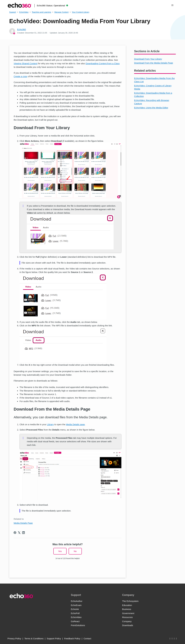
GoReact (75, 621)
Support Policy (54, 638)
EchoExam (76, 605)
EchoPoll (75, 613)
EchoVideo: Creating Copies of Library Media (153, 87)
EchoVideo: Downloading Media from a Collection (153, 95)
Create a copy (20, 76)
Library (50, 424)
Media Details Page (23, 523)
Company (127, 621)
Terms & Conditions (34, 638)
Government (128, 613)
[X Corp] (19, 533)
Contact (87, 638)
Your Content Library (81, 12)
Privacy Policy (14, 638)
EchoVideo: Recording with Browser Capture (152, 102)
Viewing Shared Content (26, 63)
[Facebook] (15, 533)
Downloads (128, 625)
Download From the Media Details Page (154, 63)
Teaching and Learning (41, 12)
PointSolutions (78, 625)
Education (127, 605)
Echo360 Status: (52, 6)
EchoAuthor (77, 601)
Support (13, 12)
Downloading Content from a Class (103, 63)
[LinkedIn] (23, 533)
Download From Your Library (148, 59)
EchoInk (75, 609)
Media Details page (75, 424)
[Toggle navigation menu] (172, 5)
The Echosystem (130, 601)
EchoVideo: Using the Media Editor (151, 108)
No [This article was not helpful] (75, 551)
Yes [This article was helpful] (60, 551)
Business (127, 609)
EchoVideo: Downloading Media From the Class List (154, 80)
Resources (127, 617)
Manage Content (61, 12)
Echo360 (21, 29)
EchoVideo (24, 12)
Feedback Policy (72, 638)
